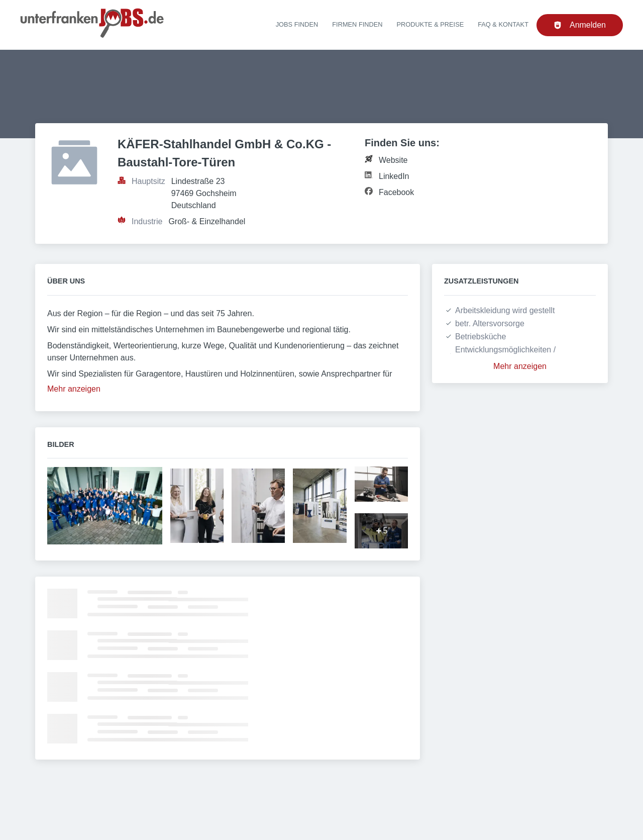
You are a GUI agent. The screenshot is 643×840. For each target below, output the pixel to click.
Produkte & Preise (431, 24)
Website (393, 160)
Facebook (396, 192)
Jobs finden (297, 24)
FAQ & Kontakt (503, 24)
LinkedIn (394, 176)
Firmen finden (357, 24)
